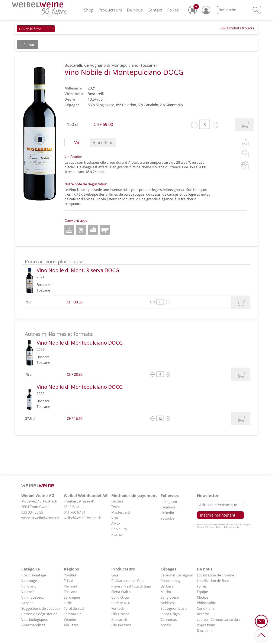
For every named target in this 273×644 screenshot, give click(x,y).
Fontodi (118, 608)
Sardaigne (72, 597)
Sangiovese (105, 105)
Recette (203, 614)
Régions (71, 569)
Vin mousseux (33, 597)
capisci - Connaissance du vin (220, 619)
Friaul (68, 581)
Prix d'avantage (34, 575)
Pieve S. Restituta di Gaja (131, 586)
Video (245, 165)
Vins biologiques (35, 619)
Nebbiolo (168, 603)
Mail (245, 154)
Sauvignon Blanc (174, 608)
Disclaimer (205, 631)
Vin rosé (28, 592)
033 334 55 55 (32, 512)
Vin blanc (29, 586)
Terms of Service (224, 527)
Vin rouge (29, 581)
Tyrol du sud (74, 608)
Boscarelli (96, 94)
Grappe (27, 603)
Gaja (115, 575)
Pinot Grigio (170, 614)
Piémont (71, 586)
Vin (77, 143)
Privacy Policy (204, 527)
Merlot (166, 592)
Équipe (202, 592)
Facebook (168, 507)
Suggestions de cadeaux (41, 608)
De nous (135, 10)
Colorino (129, 105)
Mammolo (174, 105)
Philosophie (206, 603)
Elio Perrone (121, 625)
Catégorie (31, 569)
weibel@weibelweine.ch (40, 518)
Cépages (168, 569)
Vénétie (70, 619)
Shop (89, 10)
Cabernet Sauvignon (177, 575)
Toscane (70, 592)
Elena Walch (121, 592)
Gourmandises (33, 625)
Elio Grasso (120, 614)
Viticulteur (103, 143)
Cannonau (169, 619)
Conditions (206, 608)
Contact (155, 10)
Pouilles (70, 575)
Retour (29, 45)
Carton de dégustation (39, 614)
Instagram (169, 502)
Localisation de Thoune (216, 575)
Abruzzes (71, 625)
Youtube (167, 518)
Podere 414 (121, 603)
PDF (245, 143)
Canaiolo (151, 105)
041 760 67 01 (75, 512)
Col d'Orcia (120, 597)
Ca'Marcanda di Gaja (128, 581)
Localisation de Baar (213, 581)
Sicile (68, 603)
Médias (203, 597)
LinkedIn (167, 513)
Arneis (166, 625)
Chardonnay (171, 581)
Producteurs (110, 10)
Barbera (167, 586)
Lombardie (73, 614)
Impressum (206, 625)
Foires (173, 10)
